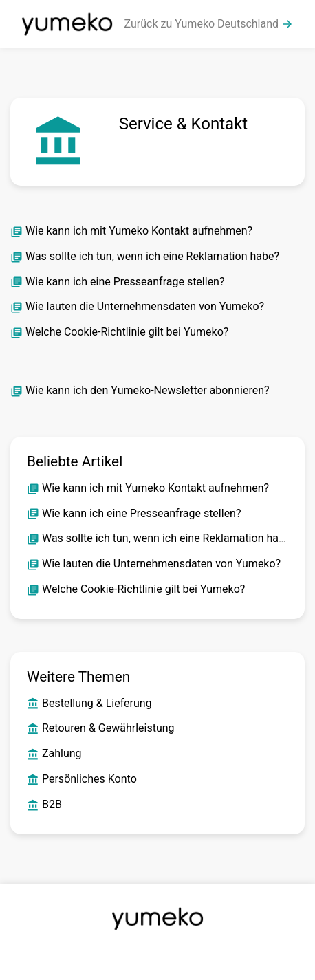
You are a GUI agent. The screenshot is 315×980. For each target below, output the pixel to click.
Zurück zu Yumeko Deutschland (209, 24)
